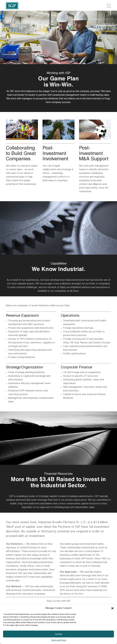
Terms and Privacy (59, 640)
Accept (58, 634)
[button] (112, 608)
